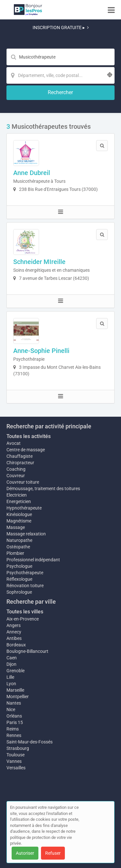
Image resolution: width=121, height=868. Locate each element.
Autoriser (25, 853)
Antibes (14, 638)
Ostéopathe (18, 547)
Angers (14, 625)
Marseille (15, 690)
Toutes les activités (29, 436)
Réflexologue (19, 579)
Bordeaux (16, 645)
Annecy (14, 632)
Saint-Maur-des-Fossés (30, 742)
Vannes (14, 761)
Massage (16, 527)
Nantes (14, 703)
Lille (10, 677)
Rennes (14, 735)
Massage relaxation (26, 534)
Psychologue (19, 566)
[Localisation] (60, 75)
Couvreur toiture (23, 482)
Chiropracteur (20, 463)
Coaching (16, 469)
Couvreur (16, 476)
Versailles (16, 768)
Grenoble (15, 671)
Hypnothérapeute (24, 508)
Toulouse (15, 755)
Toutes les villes (25, 612)
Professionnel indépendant (33, 560)
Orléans (14, 716)
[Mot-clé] (60, 57)
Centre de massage (26, 450)
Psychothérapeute (25, 573)
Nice (11, 709)
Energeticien (19, 501)
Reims (13, 729)
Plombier (15, 553)
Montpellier (18, 697)
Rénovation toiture (25, 586)
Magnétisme (19, 521)
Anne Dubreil (32, 173)
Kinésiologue (19, 514)
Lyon (11, 684)
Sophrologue (19, 592)
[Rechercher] (60, 93)
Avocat (14, 443)
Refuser (53, 853)
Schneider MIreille (39, 262)
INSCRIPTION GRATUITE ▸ (61, 27)
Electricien (17, 495)
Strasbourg (18, 748)
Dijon (11, 664)
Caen (12, 658)
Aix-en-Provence (23, 619)
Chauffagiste (20, 456)
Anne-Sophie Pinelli (41, 351)
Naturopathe (19, 540)
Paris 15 (15, 722)
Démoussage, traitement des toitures (43, 489)
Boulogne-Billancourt (27, 651)
